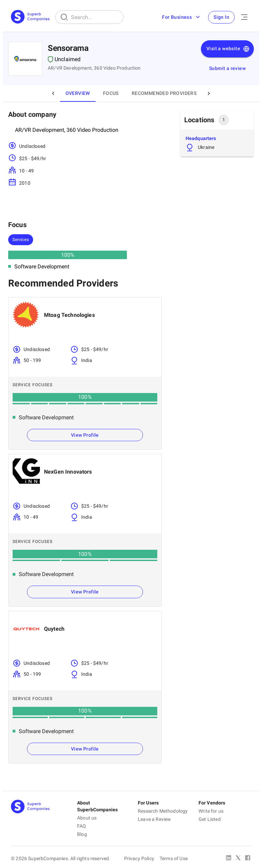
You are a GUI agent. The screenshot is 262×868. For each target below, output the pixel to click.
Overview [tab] (78, 93)
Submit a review (227, 68)
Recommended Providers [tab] (164, 93)
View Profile (85, 435)
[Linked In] (229, 858)
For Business (182, 17)
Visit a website (228, 49)
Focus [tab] (111, 93)
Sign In (221, 17)
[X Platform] (238, 858)
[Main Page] (30, 17)
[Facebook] (248, 858)
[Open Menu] (244, 17)
